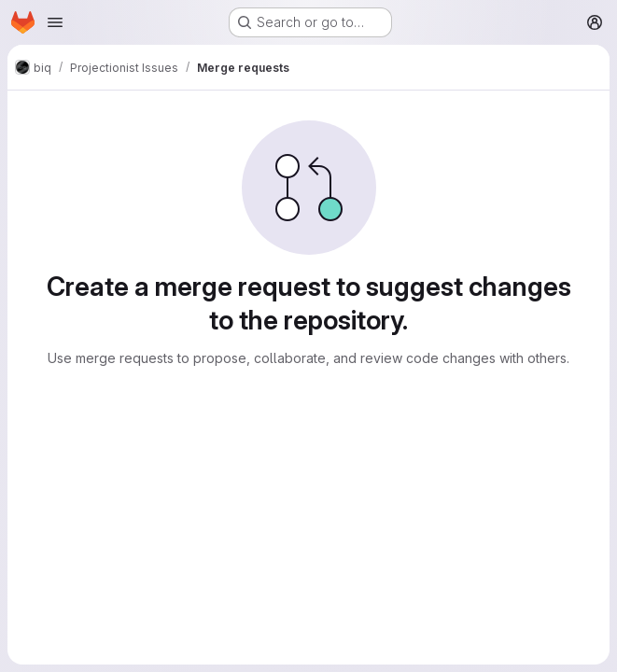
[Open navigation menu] (55, 22)
